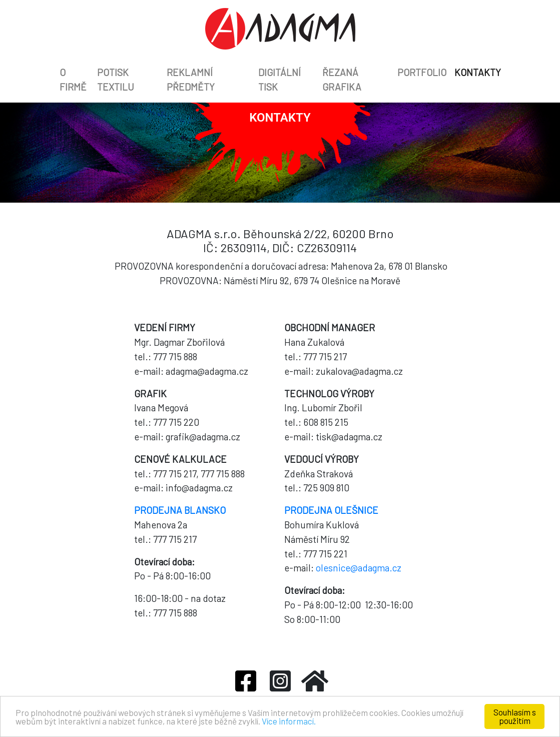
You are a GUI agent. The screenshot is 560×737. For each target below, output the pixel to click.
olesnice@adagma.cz (359, 568)
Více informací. (289, 721)
